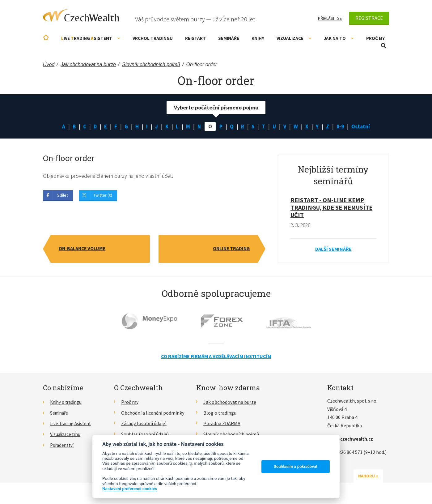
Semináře (229, 38)
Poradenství (63, 446)
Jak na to (339, 38)
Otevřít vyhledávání (383, 46)
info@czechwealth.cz (352, 439)
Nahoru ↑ (374, 476)
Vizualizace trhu (67, 435)
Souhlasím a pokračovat (296, 466)
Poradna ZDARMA (222, 424)
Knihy (258, 38)
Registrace (369, 18)
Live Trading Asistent (72, 424)
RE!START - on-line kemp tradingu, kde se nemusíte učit (331, 208)
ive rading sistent (91, 38)
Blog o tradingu (220, 413)
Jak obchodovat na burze (230, 403)
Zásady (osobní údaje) (144, 424)
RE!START (195, 38)
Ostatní (363, 127)
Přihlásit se (330, 18)
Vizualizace (294, 38)
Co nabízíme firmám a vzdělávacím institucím (216, 357)
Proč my (375, 38)
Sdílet (63, 196)
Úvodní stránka (46, 37)
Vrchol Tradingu (153, 38)
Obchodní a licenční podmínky (153, 413)
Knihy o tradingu (68, 403)
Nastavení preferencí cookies (130, 489)
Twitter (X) (103, 196)
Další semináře (333, 250)
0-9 (342, 127)
